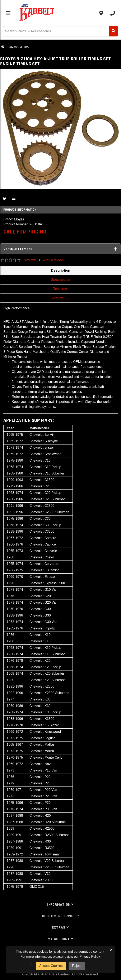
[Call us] (113, 13)
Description (61, 270)
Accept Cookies (51, 966)
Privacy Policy (90, 957)
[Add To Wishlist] (4, 199)
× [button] (111, 950)
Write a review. (53, 260)
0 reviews (30, 260)
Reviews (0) (61, 298)
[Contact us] (101, 13)
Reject (77, 966)
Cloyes (19, 219)
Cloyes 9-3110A (18, 47)
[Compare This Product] (14, 199)
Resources (61, 289)
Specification (60, 280)
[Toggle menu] (8, 13)
